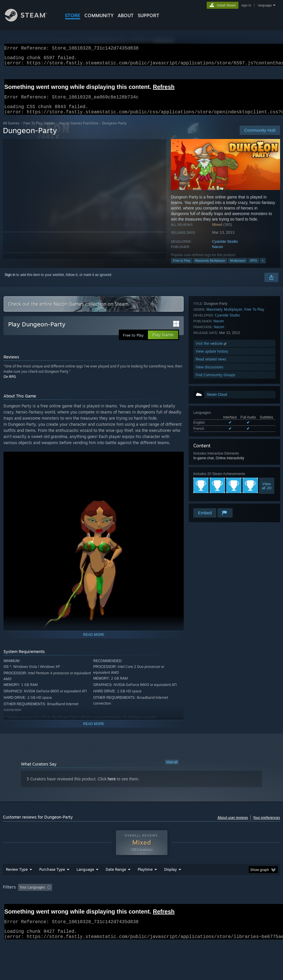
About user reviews (233, 825)
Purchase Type (52, 884)
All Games (11, 130)
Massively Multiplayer (210, 268)
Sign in (10, 282)
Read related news (211, 484)
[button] (22, 902)
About (126, 15)
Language (85, 884)
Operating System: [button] (227, 902)
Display (170, 884)
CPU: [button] (256, 902)
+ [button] (263, 268)
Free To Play (254, 434)
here (112, 786)
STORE (73, 15)
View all (172, 769)
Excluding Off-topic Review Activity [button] (91, 902)
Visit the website (212, 468)
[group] (142, 906)
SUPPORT (148, 15)
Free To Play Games (39, 130)
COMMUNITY (99, 15)
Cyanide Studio (225, 248)
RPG (254, 268)
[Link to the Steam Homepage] (30, 20)
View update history (212, 476)
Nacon (218, 254)
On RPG (10, 384)
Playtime (145, 884)
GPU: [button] (9, 910)
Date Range (116, 884)
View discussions (209, 491)
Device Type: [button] (34, 910)
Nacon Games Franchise (79, 130)
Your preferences (267, 825)
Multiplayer (238, 268)
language (265, 5)
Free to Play (182, 268)
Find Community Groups (215, 499)
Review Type (17, 884)
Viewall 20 (267, 403)
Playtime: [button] (136, 902)
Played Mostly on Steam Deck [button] (178, 902)
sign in (246, 5)
